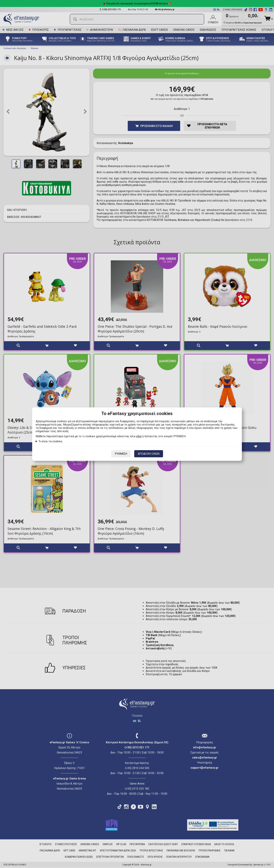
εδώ (139, 436)
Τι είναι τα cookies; (51, 441)
